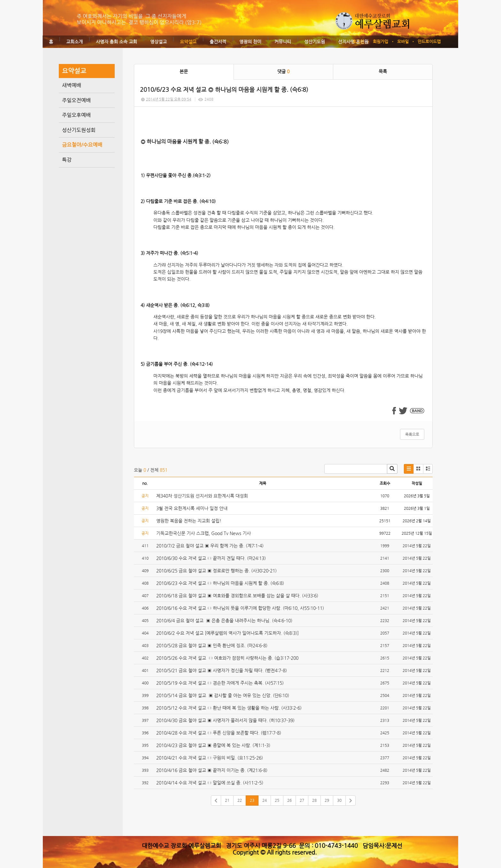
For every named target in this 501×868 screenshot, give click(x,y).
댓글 (283, 71)
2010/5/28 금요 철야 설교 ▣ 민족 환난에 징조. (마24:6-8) (212, 645)
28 (314, 800)
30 (339, 800)
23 (252, 800)
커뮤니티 (283, 42)
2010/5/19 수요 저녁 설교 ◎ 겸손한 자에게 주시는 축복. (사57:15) (220, 683)
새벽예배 (72, 85)
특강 (67, 160)
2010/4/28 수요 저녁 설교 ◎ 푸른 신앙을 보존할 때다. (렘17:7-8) (219, 733)
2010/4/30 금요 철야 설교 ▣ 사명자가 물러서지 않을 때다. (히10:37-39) (225, 720)
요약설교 (188, 42)
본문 (184, 71)
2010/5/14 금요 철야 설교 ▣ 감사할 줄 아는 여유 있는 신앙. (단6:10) (223, 695)
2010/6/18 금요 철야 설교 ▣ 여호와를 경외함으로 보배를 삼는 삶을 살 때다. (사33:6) (237, 596)
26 (289, 800)
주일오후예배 (76, 115)
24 (265, 800)
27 (302, 800)
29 (327, 800)
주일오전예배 (76, 100)
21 (227, 800)
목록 (383, 71)
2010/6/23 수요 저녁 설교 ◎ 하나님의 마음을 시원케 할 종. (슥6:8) (220, 583)
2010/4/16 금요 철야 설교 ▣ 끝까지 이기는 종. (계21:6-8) (212, 770)
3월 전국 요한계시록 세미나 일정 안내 (192, 508)
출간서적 (218, 42)
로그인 (358, 41)
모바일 (403, 41)
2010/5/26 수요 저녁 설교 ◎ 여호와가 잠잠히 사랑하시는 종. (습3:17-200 (227, 658)
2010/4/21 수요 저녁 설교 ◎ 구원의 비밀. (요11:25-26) (210, 758)
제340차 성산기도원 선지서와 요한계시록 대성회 (202, 496)
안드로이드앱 (429, 41)
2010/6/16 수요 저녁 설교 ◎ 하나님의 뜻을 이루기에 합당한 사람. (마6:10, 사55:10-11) (240, 608)
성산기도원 (315, 42)
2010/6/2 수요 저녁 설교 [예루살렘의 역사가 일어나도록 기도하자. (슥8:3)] (227, 633)
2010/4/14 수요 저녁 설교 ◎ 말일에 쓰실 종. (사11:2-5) (210, 783)
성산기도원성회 (79, 130)
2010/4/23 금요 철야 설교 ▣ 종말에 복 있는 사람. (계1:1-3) (213, 745)
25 (277, 800)
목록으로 (412, 434)
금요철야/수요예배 (82, 145)
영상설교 (158, 42)
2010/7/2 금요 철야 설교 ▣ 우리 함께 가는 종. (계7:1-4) (210, 546)
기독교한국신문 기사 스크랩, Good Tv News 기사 (204, 533)
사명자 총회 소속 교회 (116, 42)
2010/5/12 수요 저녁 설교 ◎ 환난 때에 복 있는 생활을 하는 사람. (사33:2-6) (229, 708)
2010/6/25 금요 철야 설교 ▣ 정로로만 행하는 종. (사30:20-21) (216, 571)
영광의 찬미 (250, 42)
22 (240, 800)
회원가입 (381, 41)
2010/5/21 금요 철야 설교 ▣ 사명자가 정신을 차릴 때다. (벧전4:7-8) (222, 670)
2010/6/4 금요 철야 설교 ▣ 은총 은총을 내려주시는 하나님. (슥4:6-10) (224, 620)
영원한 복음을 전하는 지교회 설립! (189, 521)
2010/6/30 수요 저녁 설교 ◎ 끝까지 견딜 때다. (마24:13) (211, 558)
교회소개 (74, 42)
